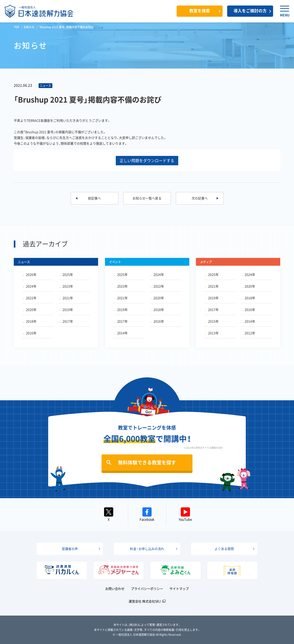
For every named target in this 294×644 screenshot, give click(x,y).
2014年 (121, 333)
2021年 (66, 298)
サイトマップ (179, 589)
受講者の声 (70, 549)
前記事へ (94, 198)
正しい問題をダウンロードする (147, 160)
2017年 (66, 321)
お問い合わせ (115, 589)
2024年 (30, 286)
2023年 (66, 286)
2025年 (66, 274)
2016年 (30, 333)
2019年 (66, 310)
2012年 (249, 333)
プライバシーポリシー (147, 589)
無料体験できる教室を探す (147, 462)
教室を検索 (200, 11)
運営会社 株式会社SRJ (145, 601)
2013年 (212, 333)
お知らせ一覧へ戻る (147, 198)
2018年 (30, 321)
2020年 (30, 310)
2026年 (30, 274)
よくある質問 (224, 549)
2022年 (30, 298)
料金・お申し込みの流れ (147, 549)
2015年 (212, 321)
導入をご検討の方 (250, 11)
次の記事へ (200, 198)
